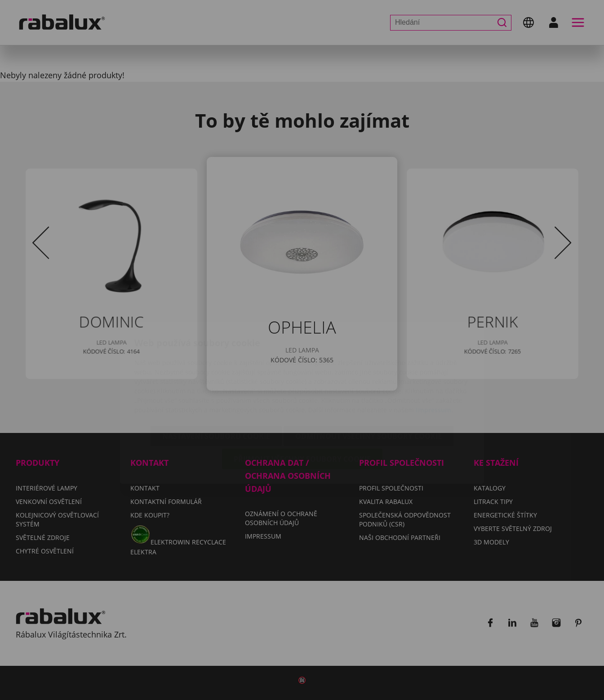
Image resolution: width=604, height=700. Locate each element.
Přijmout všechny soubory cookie (302, 406)
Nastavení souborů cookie (216, 383)
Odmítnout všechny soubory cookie (369, 383)
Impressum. (434, 357)
